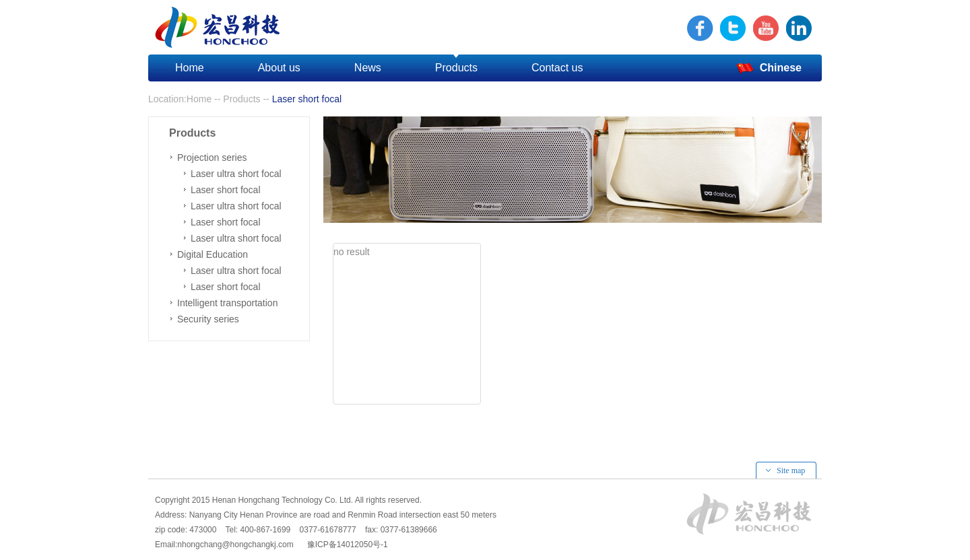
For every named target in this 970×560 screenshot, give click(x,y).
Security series (208, 319)
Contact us (557, 68)
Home (190, 68)
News (368, 68)
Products (456, 68)
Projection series (212, 157)
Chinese (769, 69)
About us (279, 68)
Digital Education (213, 254)
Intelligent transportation (227, 303)
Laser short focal (226, 190)
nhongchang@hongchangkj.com (235, 545)
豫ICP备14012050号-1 (345, 545)
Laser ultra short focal (236, 174)
